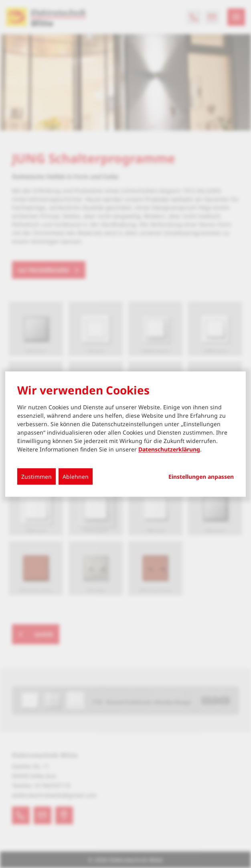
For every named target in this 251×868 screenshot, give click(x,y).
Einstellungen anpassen (201, 477)
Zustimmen (36, 477)
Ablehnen (76, 477)
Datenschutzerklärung (169, 449)
